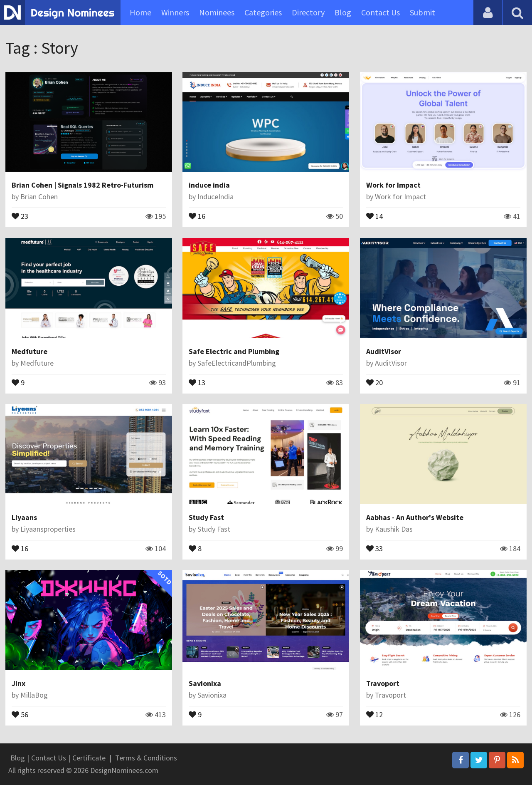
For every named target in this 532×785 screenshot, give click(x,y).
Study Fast (206, 517)
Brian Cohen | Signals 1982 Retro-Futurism (83, 185)
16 (197, 215)
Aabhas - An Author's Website (415, 517)
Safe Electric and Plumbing (234, 351)
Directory (308, 12)
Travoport (383, 683)
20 (374, 382)
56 (20, 714)
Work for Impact (393, 185)
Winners (175, 12)
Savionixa (205, 683)
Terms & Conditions (146, 758)
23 (20, 215)
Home (140, 12)
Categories (263, 12)
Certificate (89, 758)
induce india (209, 185)
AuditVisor (384, 351)
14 (374, 215)
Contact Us (381, 12)
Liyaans (24, 517)
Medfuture (30, 351)
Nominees (217, 12)
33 (374, 548)
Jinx (18, 683)
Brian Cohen (39, 197)
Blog (343, 12)
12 (374, 714)
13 (197, 382)
